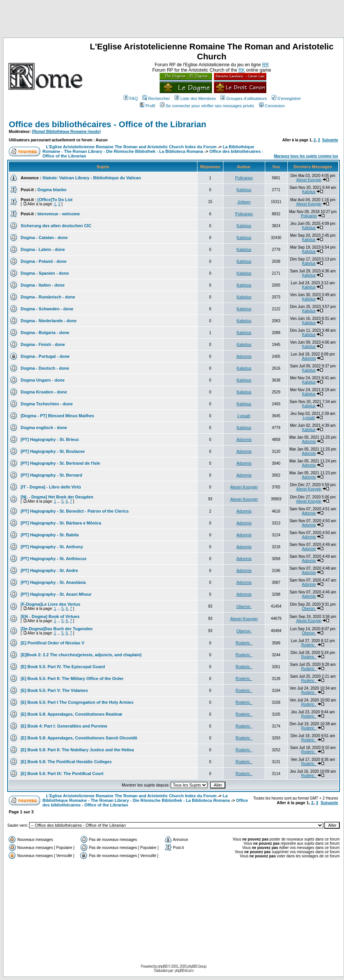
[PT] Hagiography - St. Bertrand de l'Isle (60, 463)
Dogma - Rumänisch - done (48, 297)
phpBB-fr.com (184, 971)
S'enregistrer (286, 98)
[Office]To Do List (55, 200)
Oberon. (244, 606)
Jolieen (244, 202)
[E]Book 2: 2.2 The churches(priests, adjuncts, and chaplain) (81, 655)
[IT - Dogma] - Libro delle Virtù (51, 487)
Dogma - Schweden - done (47, 309)
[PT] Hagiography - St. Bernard (51, 475)
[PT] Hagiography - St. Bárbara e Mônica (61, 523)
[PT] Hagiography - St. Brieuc (50, 439)
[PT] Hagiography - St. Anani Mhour (56, 594)
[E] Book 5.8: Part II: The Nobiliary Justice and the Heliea (77, 750)
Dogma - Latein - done (43, 249)
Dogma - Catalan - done (44, 238)
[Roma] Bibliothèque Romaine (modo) (66, 132)
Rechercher (156, 98)
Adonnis (244, 356)
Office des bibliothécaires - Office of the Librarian (108, 124)
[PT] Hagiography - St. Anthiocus (54, 559)
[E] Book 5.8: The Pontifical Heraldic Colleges (66, 762)
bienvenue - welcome (59, 214)
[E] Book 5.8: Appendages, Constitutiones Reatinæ (71, 714)
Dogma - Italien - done (43, 285)
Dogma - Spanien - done (45, 273)
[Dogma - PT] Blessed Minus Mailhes (57, 416)
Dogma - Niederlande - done (49, 321)
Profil (147, 106)
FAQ (131, 98)
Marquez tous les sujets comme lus (306, 156)
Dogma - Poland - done (44, 261)
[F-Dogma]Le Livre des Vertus (51, 604)
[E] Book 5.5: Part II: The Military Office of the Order (72, 678)
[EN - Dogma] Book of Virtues (50, 616)
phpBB (162, 966)
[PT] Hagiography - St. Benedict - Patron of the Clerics (75, 511)
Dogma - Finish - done (43, 344)
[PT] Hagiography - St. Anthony (52, 547)
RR (265, 65)
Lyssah (244, 416)
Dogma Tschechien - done (47, 404)
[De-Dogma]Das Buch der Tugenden (57, 629)
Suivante (330, 140)
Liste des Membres (195, 98)
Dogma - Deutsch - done (45, 368)
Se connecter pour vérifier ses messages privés (207, 106)
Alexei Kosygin (309, 180)
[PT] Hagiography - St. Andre (49, 570)
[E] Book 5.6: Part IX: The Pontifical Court (62, 774)
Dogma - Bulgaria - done (45, 333)
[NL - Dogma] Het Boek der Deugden (57, 497)
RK (242, 70)
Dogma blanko (52, 190)
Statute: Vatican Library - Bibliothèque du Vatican (92, 178)
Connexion (272, 106)
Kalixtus (244, 190)
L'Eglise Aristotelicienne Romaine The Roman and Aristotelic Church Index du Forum (131, 147)
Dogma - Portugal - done (45, 356)
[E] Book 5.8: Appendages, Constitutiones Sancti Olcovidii (79, 738)
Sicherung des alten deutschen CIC (56, 226)
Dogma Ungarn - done (43, 380)
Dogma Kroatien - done (44, 392)
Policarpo (244, 178)
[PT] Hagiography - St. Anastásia (53, 582)
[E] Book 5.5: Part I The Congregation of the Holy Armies (77, 702)
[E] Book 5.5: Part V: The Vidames (54, 690)
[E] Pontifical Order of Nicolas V (52, 643)
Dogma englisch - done (44, 428)
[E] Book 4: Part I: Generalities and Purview (64, 726)
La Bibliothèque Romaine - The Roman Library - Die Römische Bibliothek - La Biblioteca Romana (148, 149)
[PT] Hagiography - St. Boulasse (53, 451)
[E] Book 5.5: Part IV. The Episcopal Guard (63, 667)
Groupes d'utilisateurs (244, 98)
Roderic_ (244, 643)
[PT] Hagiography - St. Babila (50, 535)
